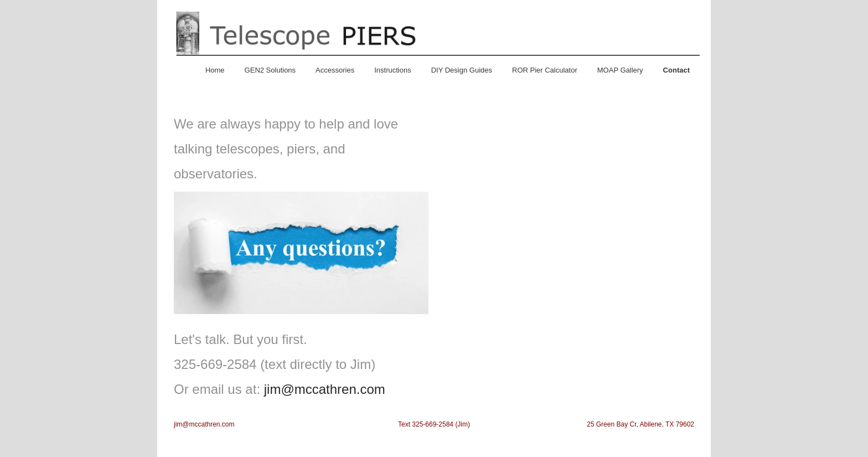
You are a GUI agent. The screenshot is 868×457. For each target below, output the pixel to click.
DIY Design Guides (462, 70)
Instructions (392, 70)
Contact (676, 70)
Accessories (335, 70)
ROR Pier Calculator (545, 70)
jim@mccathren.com (325, 389)
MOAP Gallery (620, 70)
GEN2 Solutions (270, 70)
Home (215, 70)
